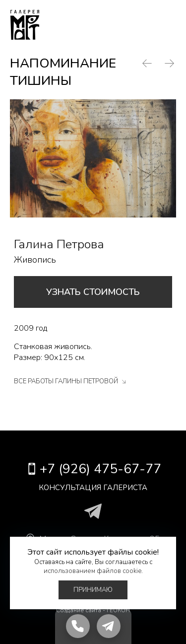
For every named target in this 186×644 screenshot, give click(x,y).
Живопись (35, 260)
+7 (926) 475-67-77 (134, 25)
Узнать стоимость (93, 292)
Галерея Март (25, 25)
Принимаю (93, 590)
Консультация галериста (93, 488)
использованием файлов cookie (93, 571)
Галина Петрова (59, 244)
